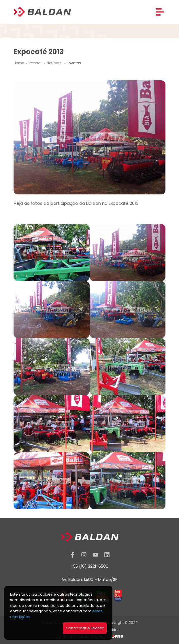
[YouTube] (95, 555)
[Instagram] (84, 555)
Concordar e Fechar (85, 628)
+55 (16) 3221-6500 (89, 566)
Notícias (54, 63)
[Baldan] (42, 12)
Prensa (35, 63)
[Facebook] (72, 555)
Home (19, 63)
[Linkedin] (107, 555)
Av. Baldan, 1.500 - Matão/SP (89, 579)
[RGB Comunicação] (117, 637)
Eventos (74, 63)
